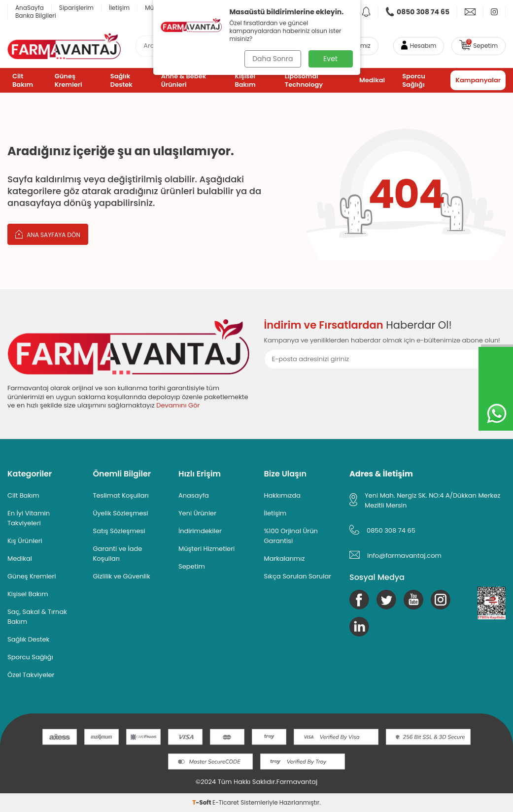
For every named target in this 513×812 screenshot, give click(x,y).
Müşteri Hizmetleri (206, 549)
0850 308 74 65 (391, 530)
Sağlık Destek (121, 80)
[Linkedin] (359, 627)
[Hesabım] (419, 46)
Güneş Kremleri (68, 80)
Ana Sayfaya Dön (48, 234)
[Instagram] (441, 600)
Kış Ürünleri (25, 541)
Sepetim (192, 566)
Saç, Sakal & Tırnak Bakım (37, 617)
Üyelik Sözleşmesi (121, 513)
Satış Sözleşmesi (119, 531)
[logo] (64, 46)
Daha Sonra (273, 59)
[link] (418, 12)
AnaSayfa (30, 8)
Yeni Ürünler (197, 513)
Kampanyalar (478, 80)
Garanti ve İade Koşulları (118, 554)
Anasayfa (194, 495)
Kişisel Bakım (245, 80)
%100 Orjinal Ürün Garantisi (291, 536)
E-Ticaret (226, 802)
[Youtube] (413, 600)
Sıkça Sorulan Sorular (298, 576)
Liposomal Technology (304, 80)
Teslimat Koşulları (121, 495)
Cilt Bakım (23, 80)
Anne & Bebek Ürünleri (184, 80)
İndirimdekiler (200, 531)
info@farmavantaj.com (404, 556)
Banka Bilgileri (36, 16)
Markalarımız (285, 558)
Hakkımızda (282, 495)
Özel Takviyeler (31, 675)
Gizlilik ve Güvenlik (122, 576)
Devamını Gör (178, 405)
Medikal (372, 80)
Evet (330, 59)
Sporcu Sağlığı (414, 80)
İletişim (119, 8)
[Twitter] (386, 600)
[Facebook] (359, 600)
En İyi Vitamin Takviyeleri (29, 518)
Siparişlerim (76, 8)
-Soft (202, 802)
